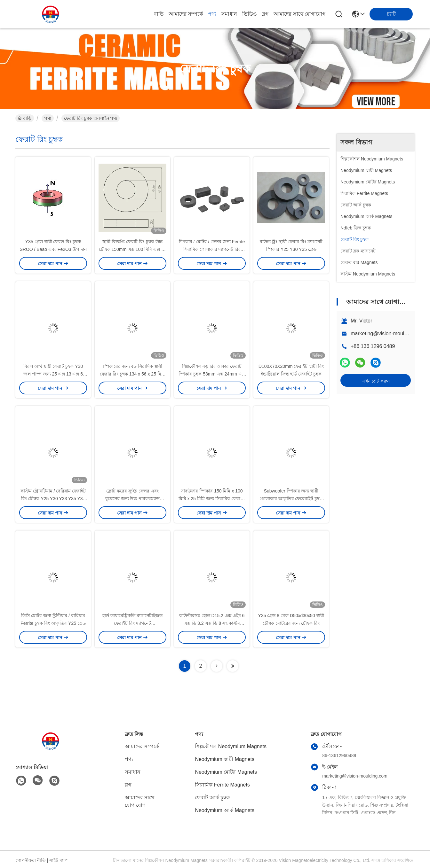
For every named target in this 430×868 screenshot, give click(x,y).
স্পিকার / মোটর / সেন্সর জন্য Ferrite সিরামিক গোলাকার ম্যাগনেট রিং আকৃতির (212, 249)
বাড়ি (159, 14)
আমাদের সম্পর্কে (186, 14)
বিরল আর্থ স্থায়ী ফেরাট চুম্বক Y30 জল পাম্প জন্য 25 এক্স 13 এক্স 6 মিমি (53, 374)
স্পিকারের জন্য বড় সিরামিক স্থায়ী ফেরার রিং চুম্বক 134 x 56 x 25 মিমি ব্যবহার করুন (132, 374)
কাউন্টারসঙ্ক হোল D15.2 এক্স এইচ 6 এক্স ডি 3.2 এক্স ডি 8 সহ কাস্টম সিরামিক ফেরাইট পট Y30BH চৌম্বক (212, 623)
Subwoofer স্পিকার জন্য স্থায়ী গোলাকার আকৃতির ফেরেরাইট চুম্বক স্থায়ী (291, 499)
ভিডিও (250, 14)
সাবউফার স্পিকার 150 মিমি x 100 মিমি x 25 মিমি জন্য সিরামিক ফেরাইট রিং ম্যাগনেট (212, 499)
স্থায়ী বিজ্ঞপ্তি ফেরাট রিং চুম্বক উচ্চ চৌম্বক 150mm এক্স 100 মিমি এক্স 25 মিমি (133, 249)
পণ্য (212, 14)
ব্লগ (265, 14)
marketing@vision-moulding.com (388, 333)
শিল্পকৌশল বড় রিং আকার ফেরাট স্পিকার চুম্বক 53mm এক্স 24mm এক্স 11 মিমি (212, 374)
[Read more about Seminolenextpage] (217, 666)
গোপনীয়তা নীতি (31, 860)
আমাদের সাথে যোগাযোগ (299, 14)
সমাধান (229, 14)
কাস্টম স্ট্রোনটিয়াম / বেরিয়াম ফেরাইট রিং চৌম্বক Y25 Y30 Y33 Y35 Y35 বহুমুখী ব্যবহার (53, 499)
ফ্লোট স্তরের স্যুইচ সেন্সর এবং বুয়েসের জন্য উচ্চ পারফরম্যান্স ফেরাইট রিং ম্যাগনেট (133, 499)
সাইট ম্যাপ (59, 860)
